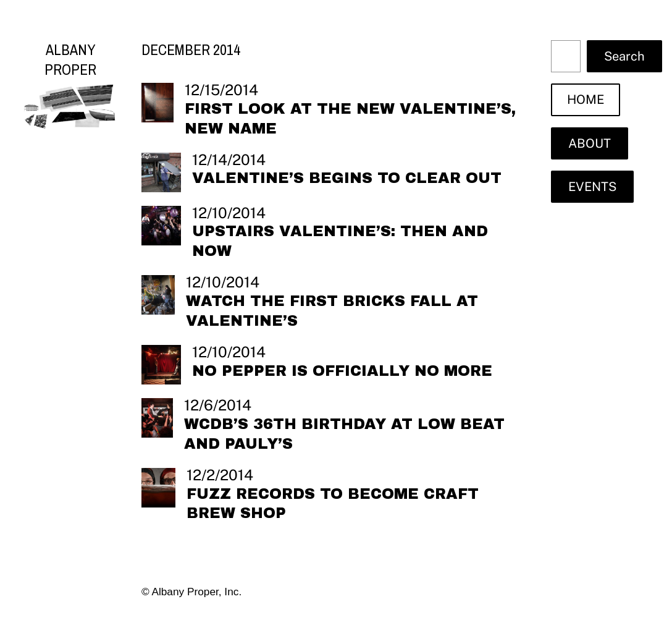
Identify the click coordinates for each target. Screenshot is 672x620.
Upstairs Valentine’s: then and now (340, 241)
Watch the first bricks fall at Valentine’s (332, 311)
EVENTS (592, 187)
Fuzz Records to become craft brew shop (333, 504)
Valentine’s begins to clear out (347, 178)
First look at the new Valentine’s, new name (350, 119)
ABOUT (590, 143)
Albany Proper (70, 59)
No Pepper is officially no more (342, 371)
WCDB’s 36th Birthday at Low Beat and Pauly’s (344, 434)
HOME (586, 100)
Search (624, 56)
